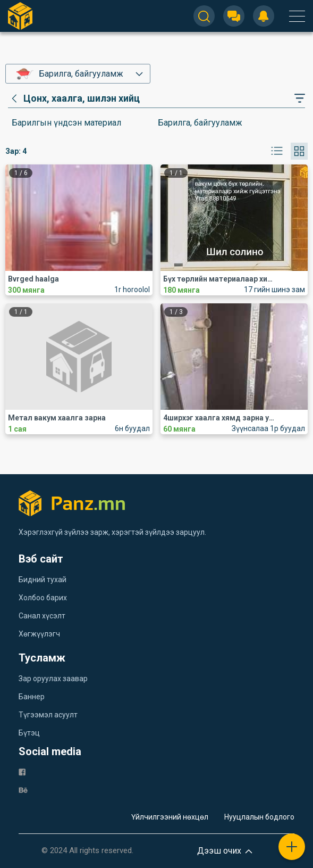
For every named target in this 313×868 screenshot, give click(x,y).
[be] (23, 790)
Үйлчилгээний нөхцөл (170, 817)
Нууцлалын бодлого (259, 817)
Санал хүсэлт (42, 616)
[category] (74, 98)
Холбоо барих (43, 598)
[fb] (22, 771)
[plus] (292, 847)
